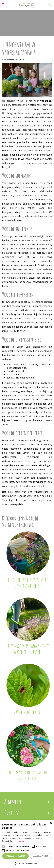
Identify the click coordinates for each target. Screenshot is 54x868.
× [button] (51, 823)
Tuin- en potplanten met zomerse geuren (27, 583)
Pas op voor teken (27, 712)
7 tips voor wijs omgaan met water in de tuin (27, 649)
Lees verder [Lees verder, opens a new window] (20, 841)
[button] (27, 863)
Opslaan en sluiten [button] (15, 856)
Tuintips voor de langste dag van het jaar (27, 775)
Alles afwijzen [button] (41, 856)
